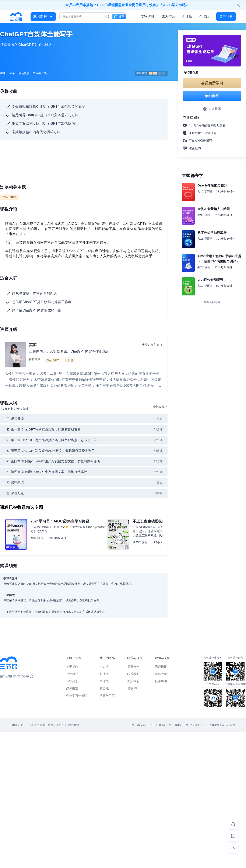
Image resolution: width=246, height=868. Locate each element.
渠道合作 (133, 667)
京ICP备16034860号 (222, 725)
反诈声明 (161, 681)
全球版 (204, 16)
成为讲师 (168, 16)
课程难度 (151, 73)
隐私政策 (161, 674)
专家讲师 (148, 16)
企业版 (187, 16)
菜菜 (33, 345)
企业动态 (72, 681)
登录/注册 (226, 17)
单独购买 (212, 96)
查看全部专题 (212, 302)
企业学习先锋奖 (77, 696)
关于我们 (72, 667)
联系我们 (133, 674)
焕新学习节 (107, 696)
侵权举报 (133, 688)
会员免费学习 (212, 83)
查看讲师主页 (151, 345)
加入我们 (133, 681)
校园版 (104, 688)
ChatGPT (9, 197)
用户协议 (161, 667)
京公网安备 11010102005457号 (152, 725)
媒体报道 (72, 688)
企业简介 (72, 674)
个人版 (104, 667)
